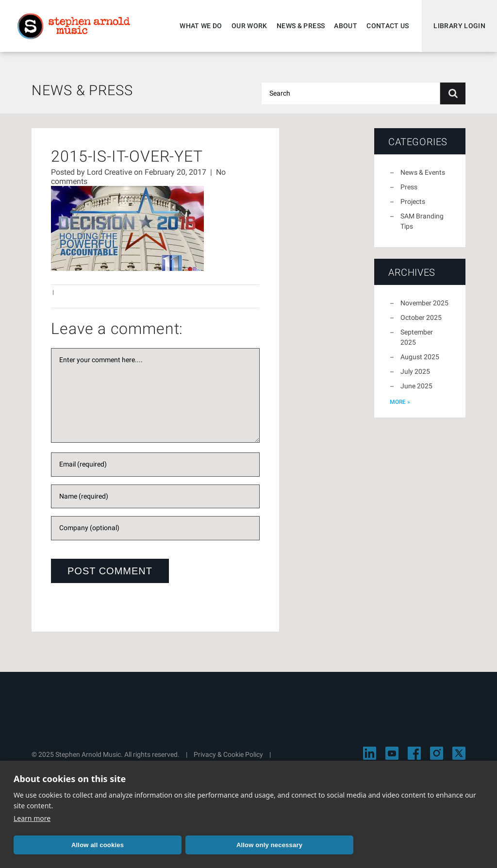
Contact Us (388, 26)
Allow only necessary (269, 845)
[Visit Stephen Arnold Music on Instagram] (437, 753)
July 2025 (415, 371)
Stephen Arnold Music (74, 26)
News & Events (423, 172)
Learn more (32, 818)
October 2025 (421, 317)
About (346, 26)
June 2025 (416, 386)
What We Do (201, 26)
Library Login (459, 26)
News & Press (301, 26)
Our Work (249, 26)
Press (409, 187)
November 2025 (424, 303)
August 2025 (420, 357)
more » (400, 402)
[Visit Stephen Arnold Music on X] (459, 753)
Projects (413, 201)
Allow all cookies (98, 845)
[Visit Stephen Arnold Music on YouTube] (392, 753)
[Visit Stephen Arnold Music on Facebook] (414, 753)
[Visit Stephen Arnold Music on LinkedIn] (370, 753)
